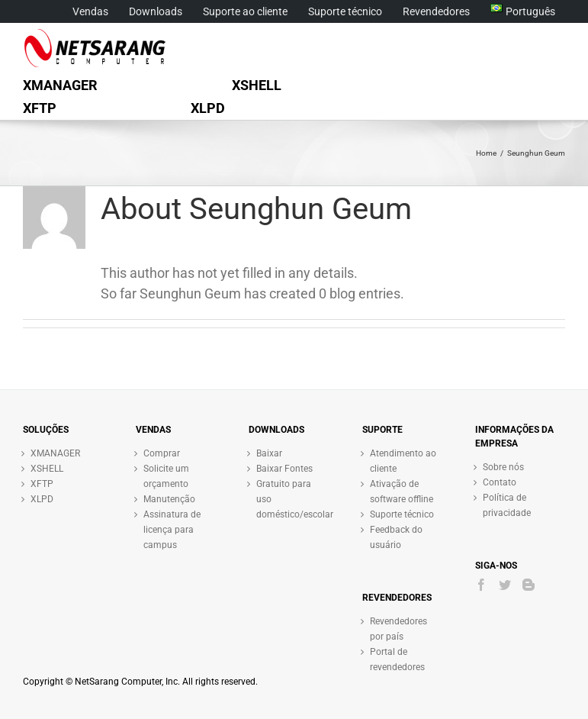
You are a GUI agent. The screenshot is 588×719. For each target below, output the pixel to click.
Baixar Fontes (284, 469)
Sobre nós (503, 467)
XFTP (42, 484)
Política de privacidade (507, 505)
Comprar (162, 453)
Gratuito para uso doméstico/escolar (290, 499)
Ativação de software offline (402, 492)
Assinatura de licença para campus (172, 530)
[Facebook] (481, 585)
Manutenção (169, 499)
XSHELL (47, 469)
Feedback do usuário (396, 537)
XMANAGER (55, 453)
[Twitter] (505, 585)
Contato (500, 482)
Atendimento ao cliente (403, 461)
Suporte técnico (402, 514)
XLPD (42, 499)
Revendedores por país (398, 629)
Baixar (269, 453)
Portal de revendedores (397, 659)
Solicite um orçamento (166, 476)
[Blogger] (529, 585)
